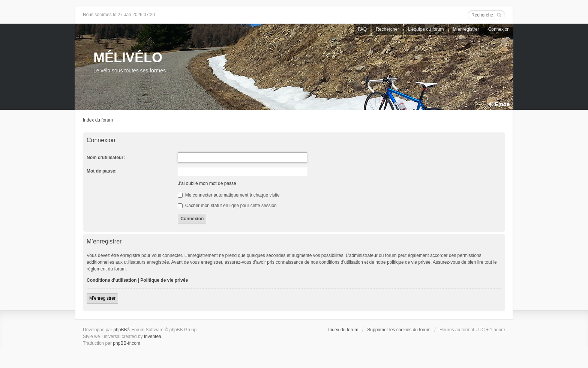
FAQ (362, 29)
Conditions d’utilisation (112, 280)
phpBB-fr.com (127, 343)
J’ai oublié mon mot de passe (207, 183)
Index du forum (98, 120)
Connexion (499, 29)
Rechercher (387, 29)
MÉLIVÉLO (128, 58)
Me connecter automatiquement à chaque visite (229, 195)
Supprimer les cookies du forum (399, 330)
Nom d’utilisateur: (106, 158)
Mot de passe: (102, 171)
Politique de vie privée (164, 280)
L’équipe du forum (426, 29)
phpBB (120, 330)
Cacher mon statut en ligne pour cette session (227, 206)
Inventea (153, 336)
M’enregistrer (466, 29)
